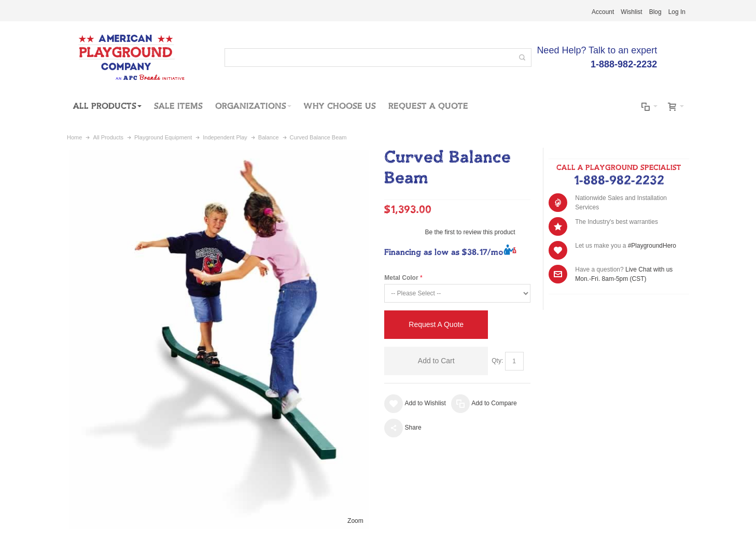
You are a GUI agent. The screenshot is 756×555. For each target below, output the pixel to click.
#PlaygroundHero (652, 246)
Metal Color (401, 278)
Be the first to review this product (470, 232)
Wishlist (631, 12)
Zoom (355, 521)
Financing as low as (444, 253)
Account (603, 12)
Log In (677, 12)
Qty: (497, 361)
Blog (655, 12)
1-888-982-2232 (619, 181)
